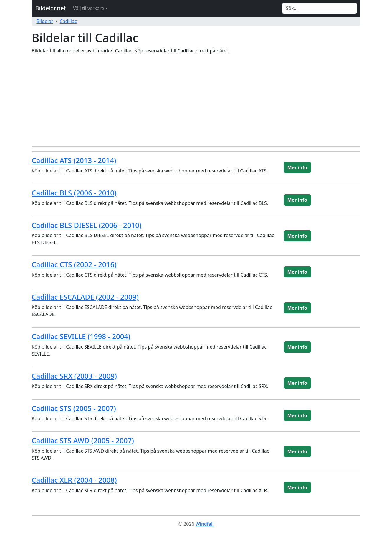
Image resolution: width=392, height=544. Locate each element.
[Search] (320, 8)
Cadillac (68, 21)
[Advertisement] (196, 100)
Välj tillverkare (89, 8)
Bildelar (45, 21)
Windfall (205, 524)
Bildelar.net (51, 8)
